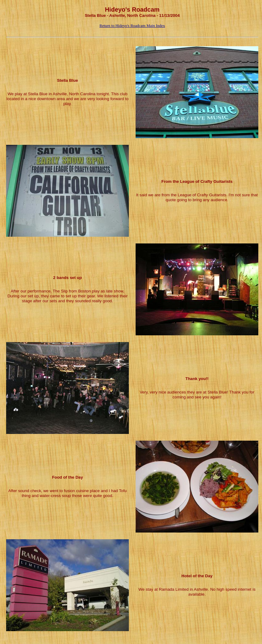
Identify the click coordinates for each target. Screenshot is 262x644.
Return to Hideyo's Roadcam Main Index (132, 26)
